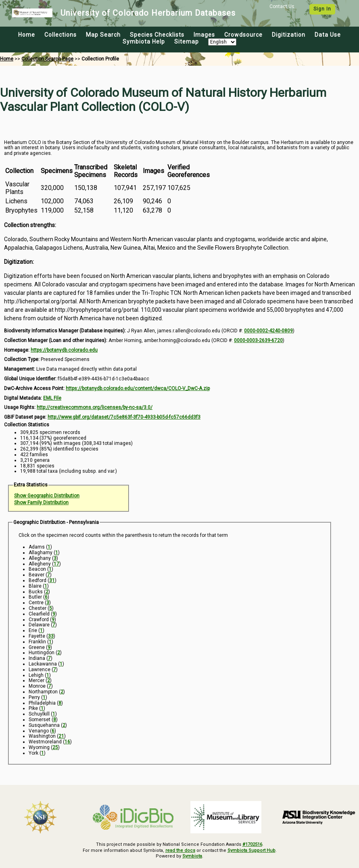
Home (27, 35)
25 (55, 747)
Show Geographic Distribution (47, 496)
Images (204, 35)
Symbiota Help (144, 42)
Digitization (289, 35)
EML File (52, 398)
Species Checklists (157, 35)
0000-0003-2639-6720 (258, 340)
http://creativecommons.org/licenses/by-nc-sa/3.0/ (95, 407)
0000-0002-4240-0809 (268, 331)
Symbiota (192, 856)
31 (52, 580)
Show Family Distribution (41, 503)
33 (51, 636)
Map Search (103, 35)
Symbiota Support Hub (252, 850)
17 (56, 564)
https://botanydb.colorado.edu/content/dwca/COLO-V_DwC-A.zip (138, 388)
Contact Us (282, 6)
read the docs (180, 850)
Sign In (322, 9)
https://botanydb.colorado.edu (64, 350)
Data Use (328, 35)
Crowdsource (243, 35)
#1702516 (252, 844)
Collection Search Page (47, 59)
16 (67, 742)
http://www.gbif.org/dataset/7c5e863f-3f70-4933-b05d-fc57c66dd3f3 (124, 417)
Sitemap (187, 42)
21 (61, 736)
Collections (61, 35)
